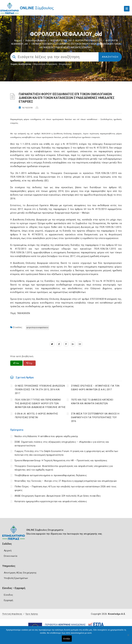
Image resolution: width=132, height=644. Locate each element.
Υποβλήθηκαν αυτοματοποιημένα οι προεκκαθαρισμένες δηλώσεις (51, 475)
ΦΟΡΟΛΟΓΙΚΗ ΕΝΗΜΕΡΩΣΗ (88, 40)
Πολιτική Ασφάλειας (12, 614)
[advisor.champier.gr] (80, 344)
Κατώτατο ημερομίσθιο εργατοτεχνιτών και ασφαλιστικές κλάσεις (51, 501)
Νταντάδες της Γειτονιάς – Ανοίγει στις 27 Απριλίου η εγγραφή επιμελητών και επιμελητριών (66, 481)
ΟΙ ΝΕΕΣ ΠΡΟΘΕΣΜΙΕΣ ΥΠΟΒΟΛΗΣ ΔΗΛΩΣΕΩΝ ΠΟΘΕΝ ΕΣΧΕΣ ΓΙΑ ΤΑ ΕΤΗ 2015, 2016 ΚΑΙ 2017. (40, 389)
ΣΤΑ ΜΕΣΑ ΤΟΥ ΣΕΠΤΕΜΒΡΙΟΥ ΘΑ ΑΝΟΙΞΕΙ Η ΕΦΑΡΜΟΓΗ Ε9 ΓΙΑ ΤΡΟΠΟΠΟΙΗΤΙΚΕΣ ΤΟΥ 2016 (95, 417)
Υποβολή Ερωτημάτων (16, 578)
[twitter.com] (52, 344)
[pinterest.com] (66, 344)
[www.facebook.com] (59, 344)
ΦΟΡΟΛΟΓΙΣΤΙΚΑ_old (61, 40)
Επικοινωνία (11, 556)
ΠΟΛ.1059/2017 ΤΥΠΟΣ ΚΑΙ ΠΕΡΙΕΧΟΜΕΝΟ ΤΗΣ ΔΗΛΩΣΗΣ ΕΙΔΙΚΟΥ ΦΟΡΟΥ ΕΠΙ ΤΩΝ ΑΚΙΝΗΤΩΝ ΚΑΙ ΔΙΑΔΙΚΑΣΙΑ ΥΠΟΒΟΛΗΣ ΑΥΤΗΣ (40, 403)
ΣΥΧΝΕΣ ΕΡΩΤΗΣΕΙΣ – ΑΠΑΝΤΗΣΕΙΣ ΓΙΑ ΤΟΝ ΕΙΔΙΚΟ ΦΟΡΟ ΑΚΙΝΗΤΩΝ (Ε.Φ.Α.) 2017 (95, 388)
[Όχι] (128, 637)
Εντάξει (67, 639)
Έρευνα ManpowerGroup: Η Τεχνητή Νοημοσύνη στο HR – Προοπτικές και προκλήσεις (61, 460)
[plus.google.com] (73, 344)
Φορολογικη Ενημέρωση (45, 64)
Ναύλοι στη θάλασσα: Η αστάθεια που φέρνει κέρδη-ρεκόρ (46, 436)
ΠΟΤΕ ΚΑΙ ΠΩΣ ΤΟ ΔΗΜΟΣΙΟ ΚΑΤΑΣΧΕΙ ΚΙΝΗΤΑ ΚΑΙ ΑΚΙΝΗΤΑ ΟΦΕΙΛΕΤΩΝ (92, 402)
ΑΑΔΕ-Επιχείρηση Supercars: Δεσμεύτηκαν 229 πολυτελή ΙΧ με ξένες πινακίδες (58, 496)
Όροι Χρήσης (32, 614)
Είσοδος (8, 595)
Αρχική (18, 40)
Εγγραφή (8, 600)
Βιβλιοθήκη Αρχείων (36, 40)
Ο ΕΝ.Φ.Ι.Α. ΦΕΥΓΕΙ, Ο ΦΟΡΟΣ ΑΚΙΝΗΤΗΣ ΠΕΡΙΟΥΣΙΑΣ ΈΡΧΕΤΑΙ (36, 416)
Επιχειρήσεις (65, 64)
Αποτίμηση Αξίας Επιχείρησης (20, 573)
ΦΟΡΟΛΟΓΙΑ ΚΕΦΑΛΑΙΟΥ (37, 327)
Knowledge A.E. (117, 614)
